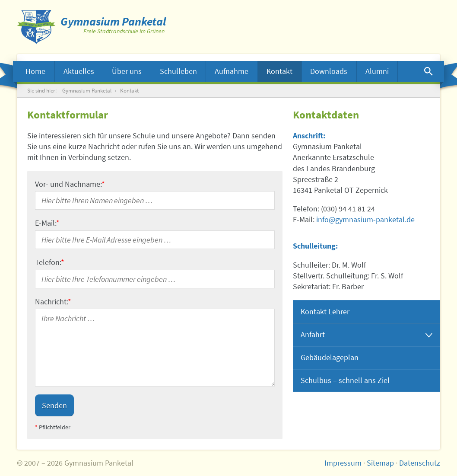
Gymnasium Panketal (87, 91)
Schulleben (178, 71)
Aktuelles (79, 71)
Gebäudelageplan (330, 357)
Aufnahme (232, 71)
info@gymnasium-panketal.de (365, 219)
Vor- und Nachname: (70, 184)
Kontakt (279, 71)
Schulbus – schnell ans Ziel (345, 380)
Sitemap (380, 463)
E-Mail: (47, 223)
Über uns (127, 71)
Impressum (343, 463)
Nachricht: (53, 302)
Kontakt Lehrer (325, 311)
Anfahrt (313, 334)
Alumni (377, 71)
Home (35, 71)
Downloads (329, 71)
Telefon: (50, 262)
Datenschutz (420, 463)
